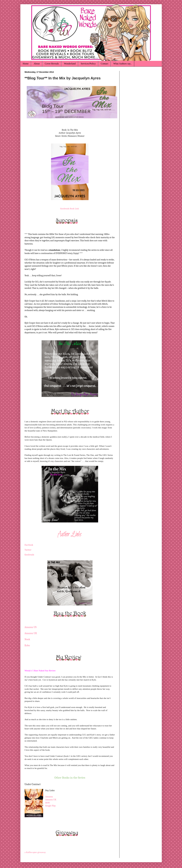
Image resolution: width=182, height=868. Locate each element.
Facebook (29, 545)
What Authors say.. (122, 64)
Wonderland (70, 64)
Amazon (49, 797)
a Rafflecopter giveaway (35, 852)
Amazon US (31, 627)
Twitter (28, 550)
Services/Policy (88, 64)
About (37, 64)
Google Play (50, 806)
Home (26, 64)
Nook (27, 639)
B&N (47, 803)
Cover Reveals (52, 64)
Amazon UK (31, 633)
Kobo (27, 645)
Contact (105, 64)
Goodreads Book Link (70, 209)
